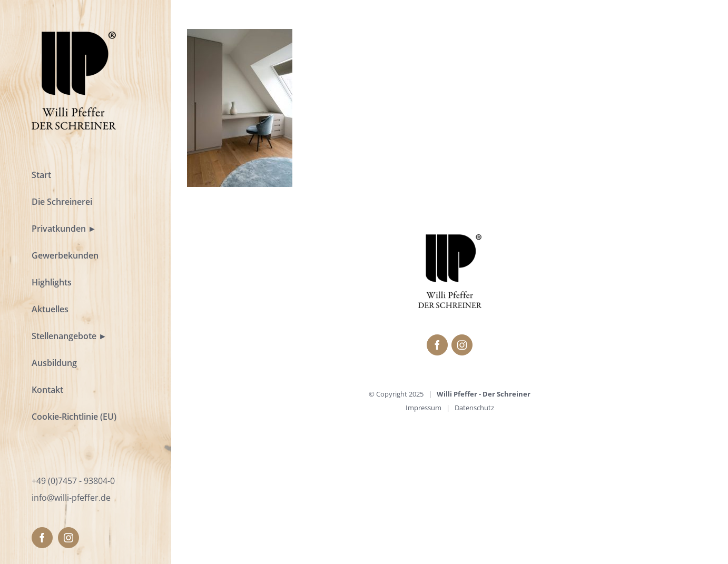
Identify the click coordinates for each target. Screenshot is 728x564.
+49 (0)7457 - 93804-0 (73, 481)
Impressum (424, 408)
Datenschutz (474, 408)
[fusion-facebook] (42, 538)
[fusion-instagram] (68, 538)
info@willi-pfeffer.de (71, 498)
